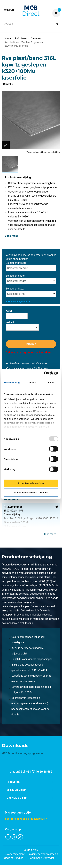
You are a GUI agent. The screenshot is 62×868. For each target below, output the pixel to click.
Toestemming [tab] (12, 382)
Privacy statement (14, 854)
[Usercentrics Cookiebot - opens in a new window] (44, 374)
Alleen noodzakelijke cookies (31, 493)
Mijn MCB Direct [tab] (16, 790)
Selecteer (10, 500)
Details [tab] (32, 382)
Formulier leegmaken (18, 301)
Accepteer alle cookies (31, 483)
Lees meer (12, 236)
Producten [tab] (13, 782)
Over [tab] (51, 382)
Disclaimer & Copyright (41, 858)
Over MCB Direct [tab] (17, 798)
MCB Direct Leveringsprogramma (23, 753)
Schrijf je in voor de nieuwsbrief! (25, 819)
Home (8, 38)
